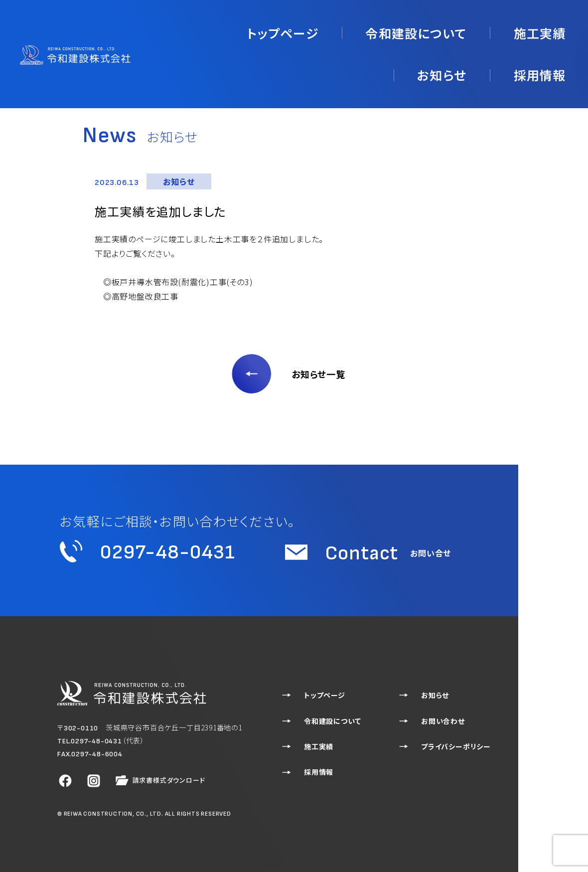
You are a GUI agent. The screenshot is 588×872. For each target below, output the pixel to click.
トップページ (225, 29)
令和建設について (318, 29)
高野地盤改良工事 (145, 296)
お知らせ (476, 29)
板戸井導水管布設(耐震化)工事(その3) (182, 282)
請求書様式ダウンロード (159, 781)
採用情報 (547, 29)
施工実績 (405, 29)
